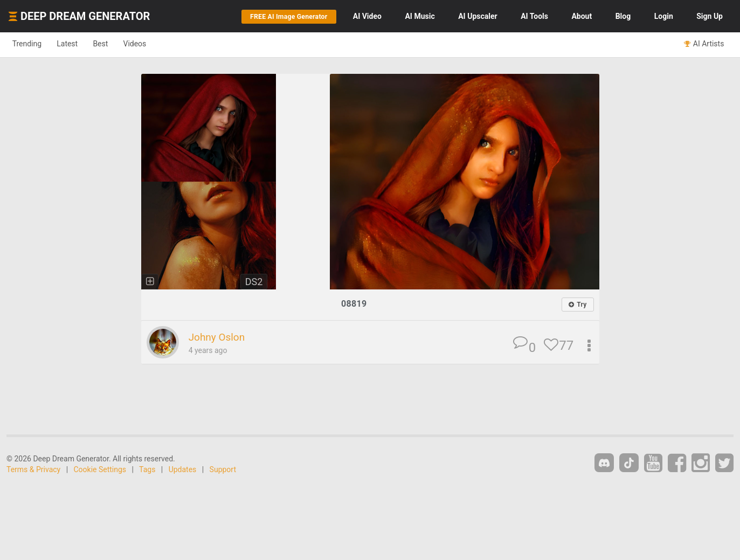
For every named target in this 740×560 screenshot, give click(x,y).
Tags (147, 470)
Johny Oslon (220, 337)
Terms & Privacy (33, 470)
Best (115, 44)
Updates (183, 470)
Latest (76, 44)
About (582, 16)
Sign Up (710, 16)
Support (223, 470)
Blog (623, 16)
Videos (155, 44)
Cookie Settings (100, 470)
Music (420, 16)
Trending (30, 44)
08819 (354, 304)
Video (367, 16)
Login (664, 16)
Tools (534, 16)
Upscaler (478, 16)
